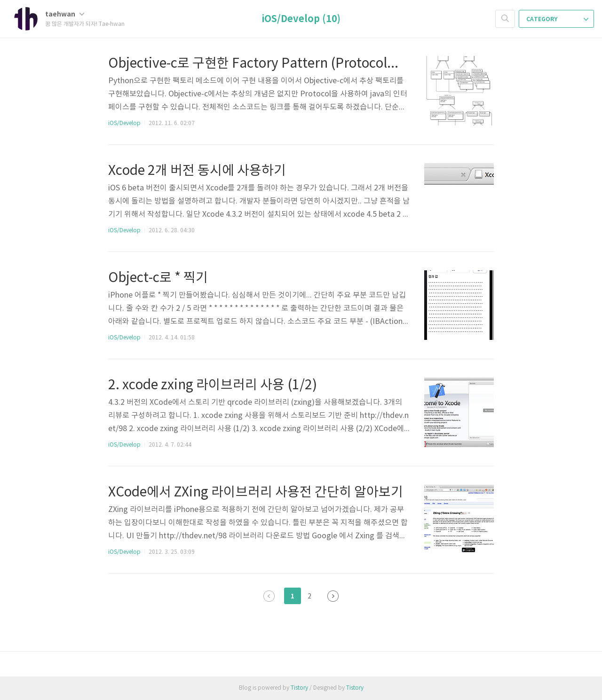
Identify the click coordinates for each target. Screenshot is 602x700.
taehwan (65, 14)
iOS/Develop (124, 123)
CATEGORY (557, 19)
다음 (333, 596)
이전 (269, 596)
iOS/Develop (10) (301, 19)
